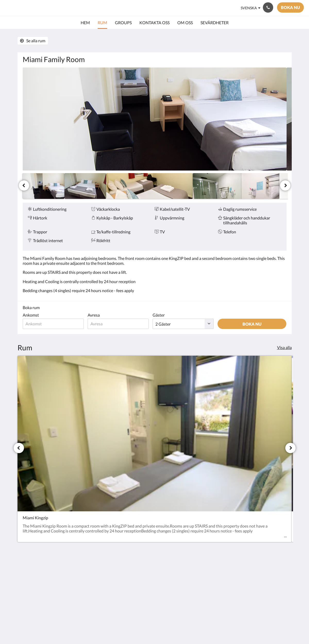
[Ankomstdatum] (54, 324)
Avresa (95, 315)
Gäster (162, 315)
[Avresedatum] (121, 324)
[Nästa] (285, 185)
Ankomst (31, 315)
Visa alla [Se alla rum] (284, 347)
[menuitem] (85, 23)
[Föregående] (24, 185)
